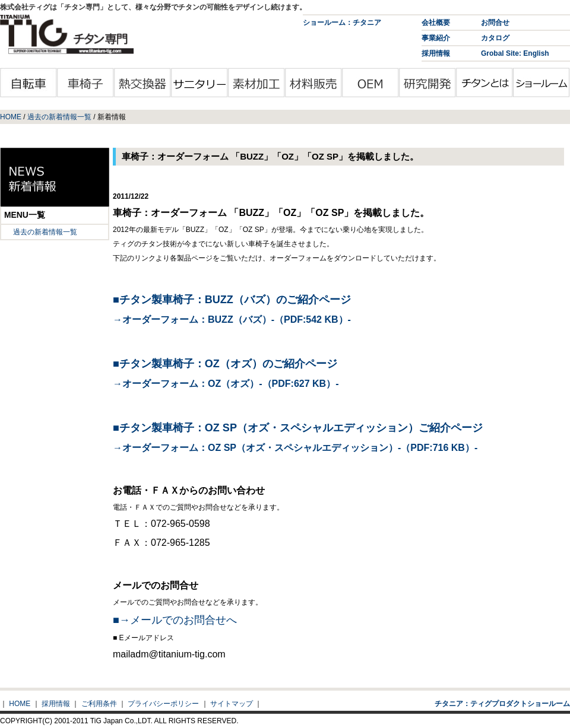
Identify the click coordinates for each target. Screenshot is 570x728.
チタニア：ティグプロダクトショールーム (502, 704)
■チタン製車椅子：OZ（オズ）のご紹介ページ (225, 364)
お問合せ (495, 23)
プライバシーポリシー (163, 704)
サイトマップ (232, 704)
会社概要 (436, 23)
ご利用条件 (99, 704)
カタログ (495, 38)
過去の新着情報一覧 (59, 117)
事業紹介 (436, 38)
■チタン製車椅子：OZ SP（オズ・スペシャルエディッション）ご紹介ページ (298, 428)
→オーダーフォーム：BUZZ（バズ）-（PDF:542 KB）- (232, 320)
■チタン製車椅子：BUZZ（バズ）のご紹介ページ (232, 300)
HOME (11, 117)
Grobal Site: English (515, 53)
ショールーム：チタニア (342, 23)
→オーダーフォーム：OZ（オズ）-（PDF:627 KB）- (226, 384)
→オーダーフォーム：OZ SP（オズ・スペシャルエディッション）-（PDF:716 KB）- (295, 448)
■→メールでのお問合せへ (175, 620)
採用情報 (436, 53)
